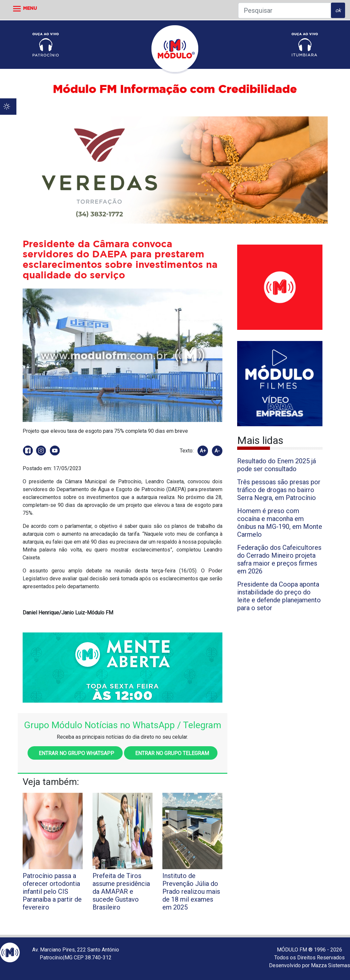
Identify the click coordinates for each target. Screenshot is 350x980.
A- (217, 451)
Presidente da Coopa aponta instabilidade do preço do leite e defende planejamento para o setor (279, 596)
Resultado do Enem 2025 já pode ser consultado (277, 465)
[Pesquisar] (285, 10)
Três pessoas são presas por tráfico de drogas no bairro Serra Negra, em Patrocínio (279, 490)
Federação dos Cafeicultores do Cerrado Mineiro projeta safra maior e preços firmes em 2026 (279, 559)
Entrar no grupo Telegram (171, 753)
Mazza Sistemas (330, 965)
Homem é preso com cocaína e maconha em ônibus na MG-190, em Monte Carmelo (280, 523)
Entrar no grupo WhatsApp (75, 753)
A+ (203, 451)
